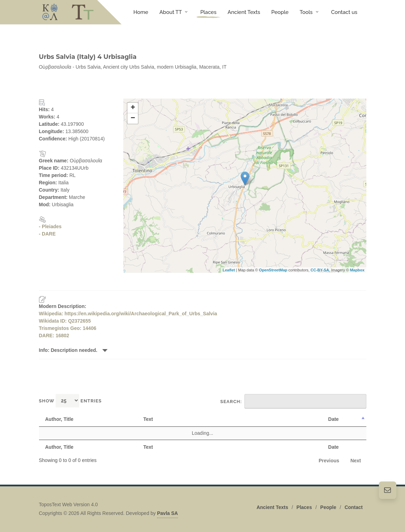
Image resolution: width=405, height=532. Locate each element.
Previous (329, 461)
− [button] (133, 118)
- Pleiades (50, 226)
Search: (293, 401)
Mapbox (357, 270)
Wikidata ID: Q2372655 (65, 321)
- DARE (47, 234)
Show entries (71, 400)
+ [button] (133, 108)
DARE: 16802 (54, 336)
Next (356, 461)
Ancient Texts (272, 507)
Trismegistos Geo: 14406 (68, 328)
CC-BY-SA (320, 270)
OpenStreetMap (273, 270)
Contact (353, 507)
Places (304, 507)
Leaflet (229, 270)
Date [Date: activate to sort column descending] (333, 419)
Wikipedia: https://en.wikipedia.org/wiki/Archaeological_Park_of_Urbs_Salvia (128, 314)
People (328, 507)
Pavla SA (168, 513)
